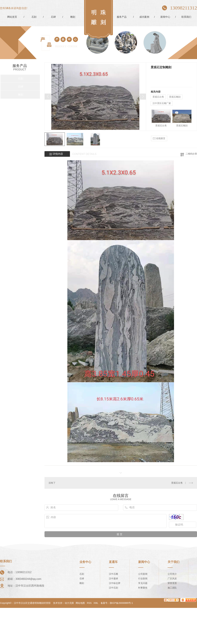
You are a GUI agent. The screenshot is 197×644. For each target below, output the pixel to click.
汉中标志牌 (115, 583)
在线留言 (159, 138)
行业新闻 (143, 579)
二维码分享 (191, 154)
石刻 (34, 17)
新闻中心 (165, 17)
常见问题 (143, 583)
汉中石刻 (113, 588)
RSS (89, 603)
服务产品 (122, 17)
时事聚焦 (143, 588)
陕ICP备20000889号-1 (121, 603)
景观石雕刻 (175, 97)
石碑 (53, 17)
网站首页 (12, 17)
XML (96, 603)
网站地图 (80, 603)
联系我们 (186, 17)
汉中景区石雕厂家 (162, 103)
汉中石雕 (113, 574)
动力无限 (69, 603)
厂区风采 (172, 579)
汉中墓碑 (113, 579)
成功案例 (144, 17)
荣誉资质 (172, 583)
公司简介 (172, 574)
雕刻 (73, 17)
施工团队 (172, 588)
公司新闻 (143, 574)
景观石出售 (158, 97)
